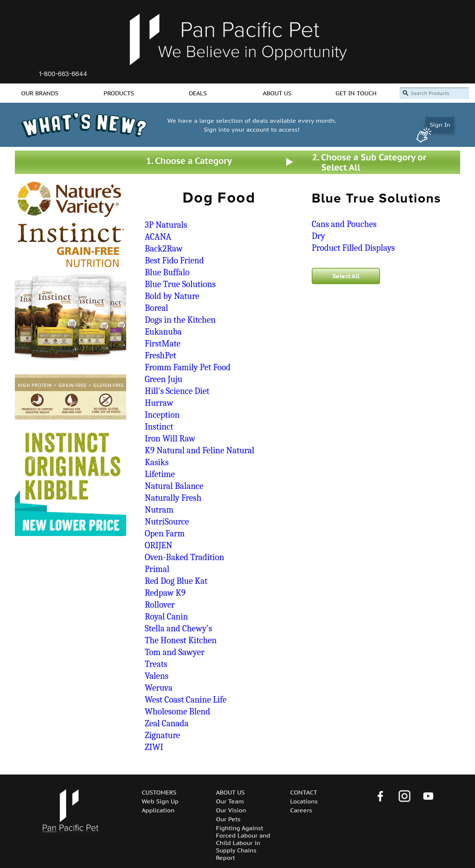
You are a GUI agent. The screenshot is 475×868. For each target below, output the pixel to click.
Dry (318, 236)
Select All (346, 276)
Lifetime (160, 474)
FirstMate (163, 343)
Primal (157, 569)
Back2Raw (164, 249)
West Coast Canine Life (186, 700)
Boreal (156, 308)
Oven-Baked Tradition (184, 557)
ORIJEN (158, 545)
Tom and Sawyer (175, 652)
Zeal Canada (167, 723)
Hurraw (159, 403)
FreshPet (160, 355)
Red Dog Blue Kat (176, 581)
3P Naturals (166, 225)
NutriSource (167, 522)
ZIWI (154, 747)
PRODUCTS (119, 93)
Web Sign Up (160, 801)
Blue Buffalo (167, 272)
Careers (301, 810)
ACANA (158, 237)
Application (158, 810)
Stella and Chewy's (178, 628)
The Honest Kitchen (181, 640)
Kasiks (157, 462)
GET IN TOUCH (356, 93)
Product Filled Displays (353, 248)
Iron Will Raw (170, 438)
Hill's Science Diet (177, 391)
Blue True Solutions (180, 284)
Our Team (230, 801)
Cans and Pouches (344, 224)
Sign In (440, 125)
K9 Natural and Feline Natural (199, 450)
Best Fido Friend (174, 260)
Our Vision (231, 810)
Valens (157, 676)
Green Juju (164, 379)
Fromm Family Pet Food (188, 367)
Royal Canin (166, 617)
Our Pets (228, 819)
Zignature (162, 735)
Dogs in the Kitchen (180, 320)
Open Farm (165, 533)
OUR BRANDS (40, 93)
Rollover (160, 605)
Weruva (159, 688)
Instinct (159, 427)
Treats (156, 664)
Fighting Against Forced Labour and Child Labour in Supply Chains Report (243, 843)
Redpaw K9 (165, 593)
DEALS (198, 93)
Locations (304, 801)
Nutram (159, 510)
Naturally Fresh (173, 498)
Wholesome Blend (177, 711)
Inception (162, 415)
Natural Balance (174, 486)
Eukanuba (163, 332)
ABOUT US (277, 93)
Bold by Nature (172, 296)
